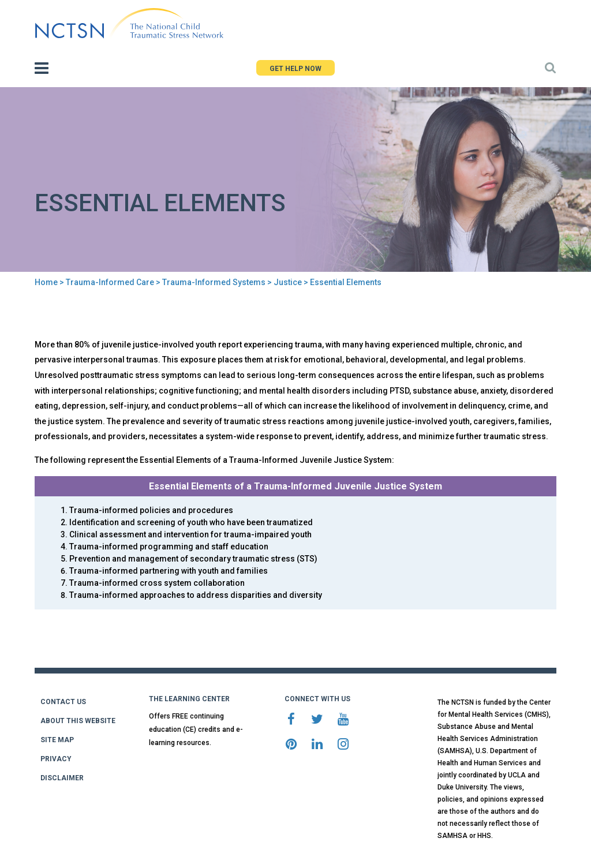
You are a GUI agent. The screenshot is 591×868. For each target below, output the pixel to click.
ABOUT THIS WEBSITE (78, 721)
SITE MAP (57, 740)
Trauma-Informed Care (110, 282)
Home (46, 282)
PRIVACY (56, 759)
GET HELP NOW (295, 69)
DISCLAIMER (62, 778)
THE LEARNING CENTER (189, 699)
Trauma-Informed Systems (214, 282)
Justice (288, 282)
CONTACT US (63, 702)
